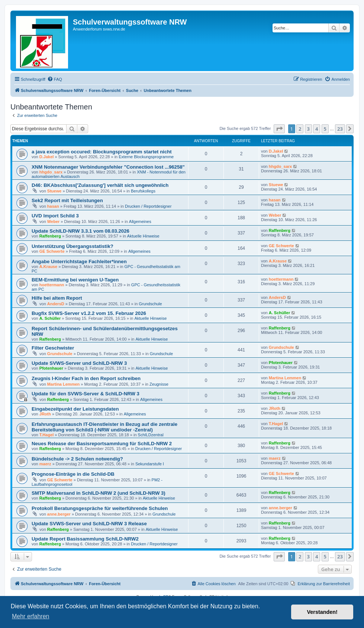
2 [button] (300, 129)
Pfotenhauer (51, 368)
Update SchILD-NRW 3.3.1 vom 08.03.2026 (80, 231)
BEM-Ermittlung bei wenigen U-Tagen (75, 280)
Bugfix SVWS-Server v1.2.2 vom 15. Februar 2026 (89, 313)
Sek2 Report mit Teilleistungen (67, 200)
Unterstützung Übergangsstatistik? (73, 246)
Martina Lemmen (63, 384)
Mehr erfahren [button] (31, 616)
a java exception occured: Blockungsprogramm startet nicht (102, 152)
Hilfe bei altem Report (57, 298)
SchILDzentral (151, 435)
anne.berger (59, 514)
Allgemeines (140, 221)
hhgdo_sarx (51, 172)
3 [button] (308, 129)
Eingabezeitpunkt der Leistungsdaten (75, 409)
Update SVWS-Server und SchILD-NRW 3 (79, 363)
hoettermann (52, 285)
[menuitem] (55, 79)
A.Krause (48, 267)
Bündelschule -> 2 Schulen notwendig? (77, 459)
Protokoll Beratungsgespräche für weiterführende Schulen (100, 508)
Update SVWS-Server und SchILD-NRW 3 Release (89, 524)
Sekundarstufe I (150, 464)
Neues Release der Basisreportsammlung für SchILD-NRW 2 (102, 444)
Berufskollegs (143, 191)
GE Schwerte (52, 251)
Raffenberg (50, 236)
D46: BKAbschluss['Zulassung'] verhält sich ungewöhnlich (100, 185)
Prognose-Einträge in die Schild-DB (73, 474)
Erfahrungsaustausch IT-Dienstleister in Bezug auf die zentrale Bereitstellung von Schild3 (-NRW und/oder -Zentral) (104, 427)
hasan (53, 206)
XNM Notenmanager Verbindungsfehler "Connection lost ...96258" (108, 167)
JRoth (45, 414)
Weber (53, 221)
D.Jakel (47, 157)
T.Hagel (47, 435)
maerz (45, 464)
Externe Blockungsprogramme (146, 157)
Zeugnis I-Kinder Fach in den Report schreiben (86, 378)
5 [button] (325, 129)
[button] (279, 129)
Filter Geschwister (53, 348)
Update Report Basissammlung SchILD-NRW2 (85, 539)
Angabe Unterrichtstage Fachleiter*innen (79, 262)
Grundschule (150, 304)
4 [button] (317, 129)
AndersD (56, 304)
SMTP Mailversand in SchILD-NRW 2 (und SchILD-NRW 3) (99, 493)
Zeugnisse (159, 384)
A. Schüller (50, 318)
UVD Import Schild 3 (55, 216)
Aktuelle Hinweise (143, 236)
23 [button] (340, 129)
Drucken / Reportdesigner (148, 206)
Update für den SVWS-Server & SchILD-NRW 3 (86, 394)
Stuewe (54, 191)
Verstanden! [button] (322, 612)
